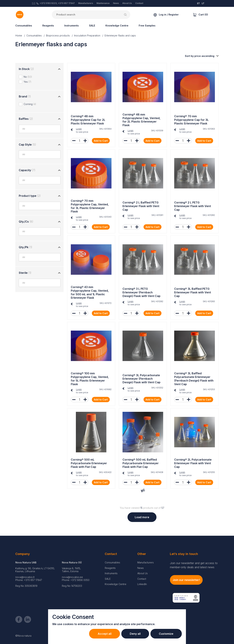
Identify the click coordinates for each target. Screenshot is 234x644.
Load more (142, 517)
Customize (166, 634)
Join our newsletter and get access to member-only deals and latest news (194, 565)
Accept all (104, 634)
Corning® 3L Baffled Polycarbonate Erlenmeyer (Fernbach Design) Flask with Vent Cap (194, 379)
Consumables (24, 26)
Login (79, 129)
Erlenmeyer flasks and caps (120, 35)
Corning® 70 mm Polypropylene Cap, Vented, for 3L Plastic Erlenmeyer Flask (90, 206)
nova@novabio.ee (72, 577)
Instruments (72, 26)
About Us (127, 3)
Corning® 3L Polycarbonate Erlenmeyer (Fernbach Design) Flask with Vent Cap (141, 379)
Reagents (48, 26)
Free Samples (147, 26)
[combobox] (41, 129)
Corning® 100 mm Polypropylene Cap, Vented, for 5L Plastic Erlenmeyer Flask (90, 379)
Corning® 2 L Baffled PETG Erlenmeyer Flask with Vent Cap (141, 206)
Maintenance (103, 3)
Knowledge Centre (117, 26)
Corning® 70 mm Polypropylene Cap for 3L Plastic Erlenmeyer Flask (191, 120)
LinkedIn (142, 584)
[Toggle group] (59, 69)
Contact (139, 3)
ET (199, 3)
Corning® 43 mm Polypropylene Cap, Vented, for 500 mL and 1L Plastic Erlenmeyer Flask (90, 292)
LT (203, 3)
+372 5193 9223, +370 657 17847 (57, 3)
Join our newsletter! (186, 580)
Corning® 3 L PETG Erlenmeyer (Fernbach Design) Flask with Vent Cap (141, 292)
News (116, 3)
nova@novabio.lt (25, 577)
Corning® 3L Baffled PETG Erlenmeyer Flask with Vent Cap (193, 292)
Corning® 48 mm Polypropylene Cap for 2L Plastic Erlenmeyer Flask (88, 120)
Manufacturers (86, 3)
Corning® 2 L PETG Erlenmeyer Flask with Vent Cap (193, 206)
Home (19, 35)
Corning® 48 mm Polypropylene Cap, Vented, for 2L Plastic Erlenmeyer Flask (141, 120)
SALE (92, 26)
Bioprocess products (58, 35)
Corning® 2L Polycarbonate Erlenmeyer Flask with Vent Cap (193, 463)
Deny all (135, 634)
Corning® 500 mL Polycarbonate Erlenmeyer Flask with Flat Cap (89, 463)
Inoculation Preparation (87, 35)
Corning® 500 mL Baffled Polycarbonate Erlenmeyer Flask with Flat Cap (141, 463)
